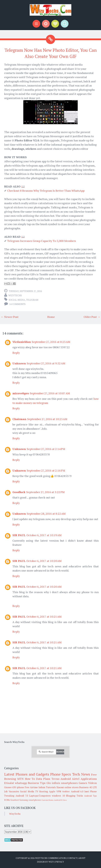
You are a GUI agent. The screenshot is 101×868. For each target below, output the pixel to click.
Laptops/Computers (40, 796)
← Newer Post (10, 317)
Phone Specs (61, 774)
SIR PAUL (19, 535)
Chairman (19, 419)
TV (37, 791)
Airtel (76, 779)
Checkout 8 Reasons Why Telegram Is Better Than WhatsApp (46, 191)
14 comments (17, 304)
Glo (49, 783)
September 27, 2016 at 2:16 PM (46, 470)
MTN (20, 779)
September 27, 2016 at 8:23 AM (51, 342)
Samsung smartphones (30, 800)
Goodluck (19, 492)
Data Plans (43, 779)
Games (83, 783)
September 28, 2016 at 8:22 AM (46, 514)
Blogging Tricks (75, 796)
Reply (16, 353)
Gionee (8, 787)
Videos (92, 783)
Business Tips (37, 783)
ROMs (7, 800)
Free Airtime (31, 787)
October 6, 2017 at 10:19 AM (44, 535)
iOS (14, 787)
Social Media (17, 300)
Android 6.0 (77, 791)
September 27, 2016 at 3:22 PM (45, 492)
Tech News (81, 774)
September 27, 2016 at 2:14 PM (46, 449)
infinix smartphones (65, 783)
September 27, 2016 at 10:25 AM (47, 419)
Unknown (19, 363)
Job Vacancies (12, 791)
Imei (87, 791)
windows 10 (58, 796)
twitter (66, 791)
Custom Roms (47, 800)
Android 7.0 (22, 796)
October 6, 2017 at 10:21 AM (44, 617)
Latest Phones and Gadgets (27, 774)
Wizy (51, 862)
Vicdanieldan (22, 342)
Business (84, 787)
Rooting (44, 791)
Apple (52, 791)
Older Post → (92, 317)
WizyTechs (15, 295)
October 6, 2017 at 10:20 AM (44, 561)
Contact (72, 858)
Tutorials (51, 787)
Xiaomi (60, 787)
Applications (89, 779)
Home (51, 317)
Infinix (42, 787)
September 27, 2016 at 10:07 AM (50, 393)
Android (66, 779)
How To (30, 779)
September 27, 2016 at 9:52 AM (46, 363)
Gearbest (15, 800)
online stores (72, 787)
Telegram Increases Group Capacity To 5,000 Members (42, 241)
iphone (20, 787)
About (82, 858)
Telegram (32, 300)
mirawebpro (21, 393)
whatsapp (21, 783)
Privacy (60, 862)
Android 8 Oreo (60, 800)
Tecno (55, 779)
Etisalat (9, 783)
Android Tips (91, 796)
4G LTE (93, 787)
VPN (59, 791)
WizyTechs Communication (50, 858)
